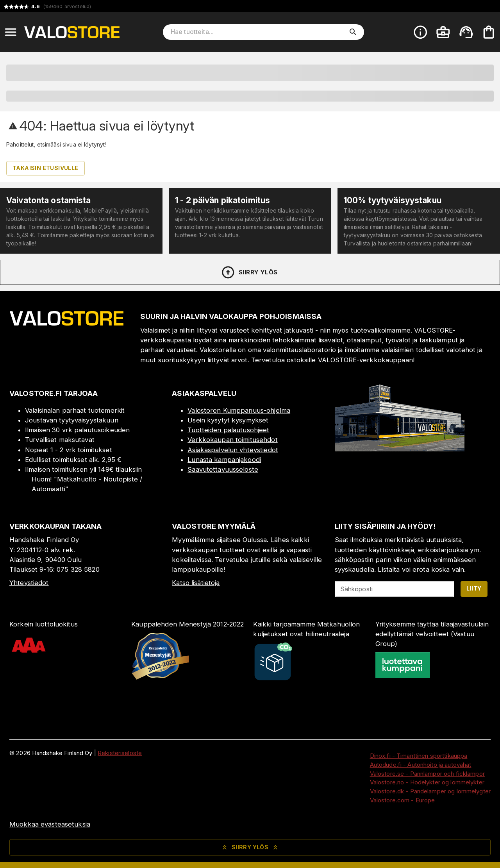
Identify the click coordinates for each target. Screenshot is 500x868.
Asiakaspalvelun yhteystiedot (233, 450)
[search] (353, 32)
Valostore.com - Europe (403, 800)
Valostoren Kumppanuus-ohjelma (239, 410)
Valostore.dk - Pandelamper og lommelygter (430, 791)
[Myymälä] (400, 449)
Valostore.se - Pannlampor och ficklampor (427, 774)
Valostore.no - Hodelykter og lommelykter (427, 782)
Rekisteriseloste (120, 753)
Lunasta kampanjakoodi (224, 460)
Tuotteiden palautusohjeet (228, 430)
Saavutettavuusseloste (223, 469)
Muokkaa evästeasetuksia (50, 824)
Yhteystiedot (29, 583)
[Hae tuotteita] (258, 32)
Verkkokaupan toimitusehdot (232, 440)
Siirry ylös (249, 272)
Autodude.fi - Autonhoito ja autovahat (421, 765)
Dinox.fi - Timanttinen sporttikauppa (419, 756)
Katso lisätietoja (196, 583)
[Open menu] (11, 32)
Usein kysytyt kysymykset (228, 420)
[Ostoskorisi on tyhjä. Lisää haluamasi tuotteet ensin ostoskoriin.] (489, 32)
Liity (474, 588)
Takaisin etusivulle (46, 168)
